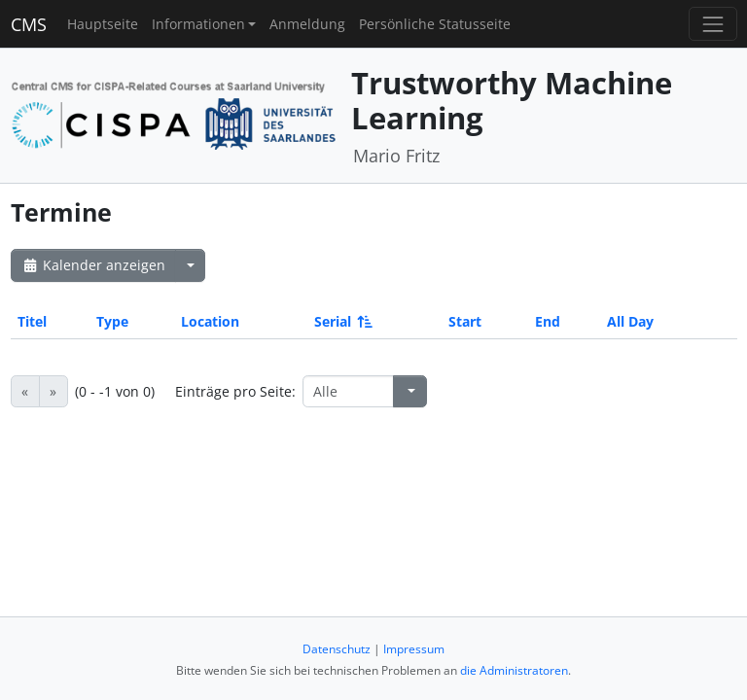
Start (465, 321)
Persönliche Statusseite (435, 24)
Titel (32, 321)
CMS (29, 24)
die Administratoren (514, 670)
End (548, 321)
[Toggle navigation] (712, 24)
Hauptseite (103, 24)
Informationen (198, 24)
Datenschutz (337, 649)
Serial (342, 321)
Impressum (414, 649)
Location (210, 321)
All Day (630, 321)
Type (112, 321)
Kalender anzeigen (93, 265)
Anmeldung (307, 24)
